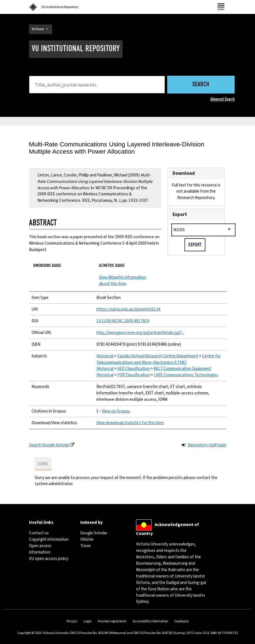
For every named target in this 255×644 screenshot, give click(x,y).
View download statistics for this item (130, 423)
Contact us (39, 533)
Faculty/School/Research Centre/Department (158, 356)
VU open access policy (49, 559)
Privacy (72, 621)
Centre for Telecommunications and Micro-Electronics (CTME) (159, 359)
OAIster (87, 539)
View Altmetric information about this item (122, 280)
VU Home (38, 29)
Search (201, 85)
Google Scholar (94, 533)
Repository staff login (207, 445)
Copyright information (49, 539)
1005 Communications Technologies (186, 375)
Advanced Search (223, 99)
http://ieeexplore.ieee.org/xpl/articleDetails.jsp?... (140, 333)
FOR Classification (134, 375)
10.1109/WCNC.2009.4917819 (123, 321)
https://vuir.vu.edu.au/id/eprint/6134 (128, 309)
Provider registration (112, 621)
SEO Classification (133, 368)
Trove (85, 546)
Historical (105, 356)
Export (180, 214)
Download (184, 173)
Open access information (40, 549)
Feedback (181, 621)
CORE (43, 464)
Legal (88, 621)
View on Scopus (116, 411)
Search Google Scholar (49, 445)
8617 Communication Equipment (182, 368)
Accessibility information (150, 621)
